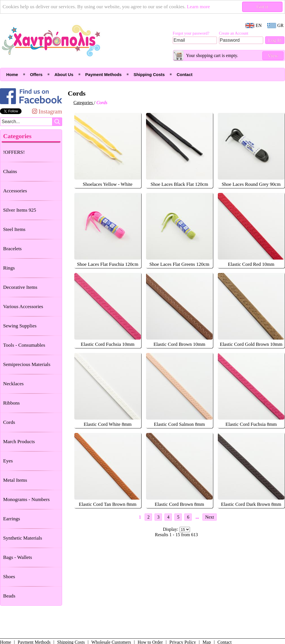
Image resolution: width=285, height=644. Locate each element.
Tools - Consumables (24, 345)
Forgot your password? (191, 33)
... (197, 517)
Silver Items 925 (20, 210)
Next (209, 517)
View (273, 56)
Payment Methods (104, 74)
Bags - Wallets (18, 557)
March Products (19, 441)
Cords (9, 422)
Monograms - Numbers (26, 499)
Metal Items (15, 480)
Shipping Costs (149, 74)
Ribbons (11, 403)
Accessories (15, 191)
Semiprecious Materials (27, 364)
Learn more (199, 7)
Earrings (12, 519)
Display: (171, 529)
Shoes (9, 576)
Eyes (8, 461)
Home (12, 74)
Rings (9, 268)
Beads (9, 596)
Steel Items (14, 229)
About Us (64, 74)
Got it (262, 7)
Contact (185, 74)
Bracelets (12, 249)
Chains (10, 171)
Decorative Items (20, 287)
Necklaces (13, 384)
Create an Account (234, 33)
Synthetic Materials (23, 538)
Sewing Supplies (20, 326)
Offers (36, 74)
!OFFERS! (14, 152)
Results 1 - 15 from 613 (176, 535)
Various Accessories (23, 306)
